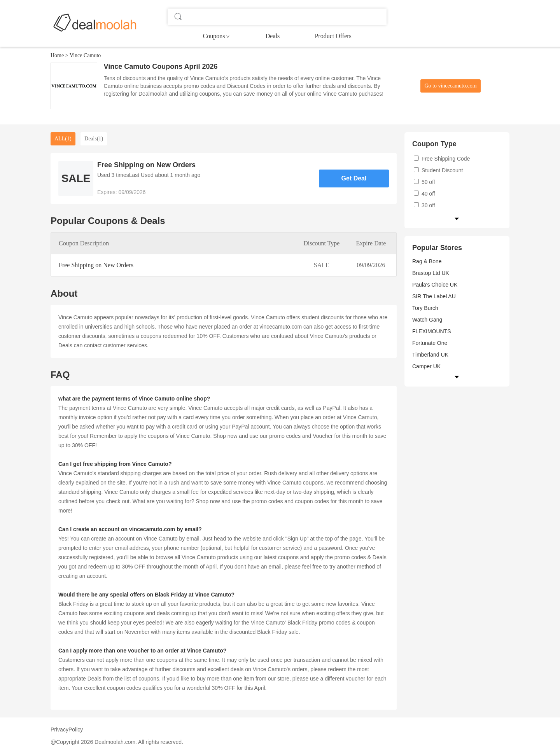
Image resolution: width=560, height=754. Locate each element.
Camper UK (426, 366)
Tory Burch (425, 308)
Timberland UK (430, 355)
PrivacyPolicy (67, 730)
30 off (424, 205)
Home (57, 55)
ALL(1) (63, 139)
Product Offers (333, 36)
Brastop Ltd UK (431, 273)
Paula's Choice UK (435, 285)
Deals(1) (94, 139)
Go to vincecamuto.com (450, 86)
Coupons (214, 36)
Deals (273, 36)
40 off (424, 194)
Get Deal (354, 178)
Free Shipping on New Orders (96, 265)
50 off (424, 182)
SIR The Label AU (434, 296)
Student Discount (438, 170)
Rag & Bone (427, 261)
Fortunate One (430, 343)
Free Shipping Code (442, 159)
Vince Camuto (85, 55)
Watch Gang (427, 320)
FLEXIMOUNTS (432, 331)
